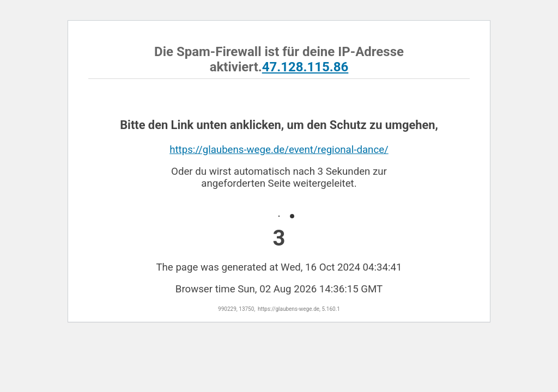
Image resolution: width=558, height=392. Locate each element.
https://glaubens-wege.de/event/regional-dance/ (279, 150)
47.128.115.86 (305, 67)
